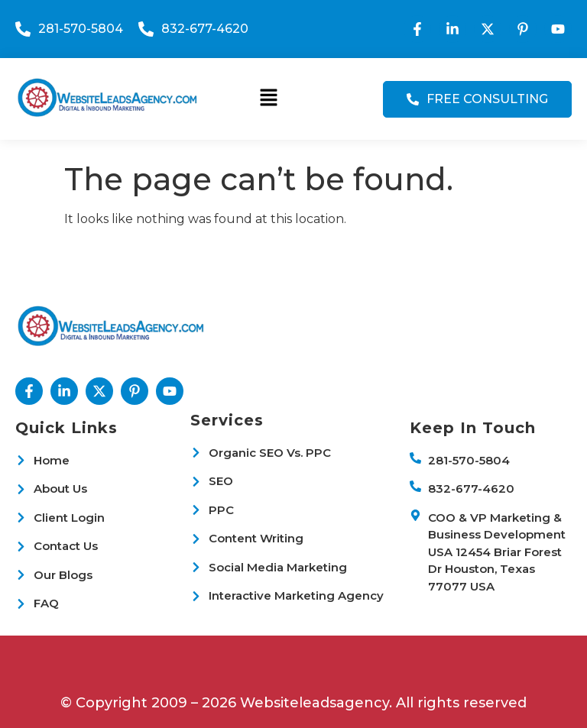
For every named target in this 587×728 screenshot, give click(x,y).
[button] (268, 99)
